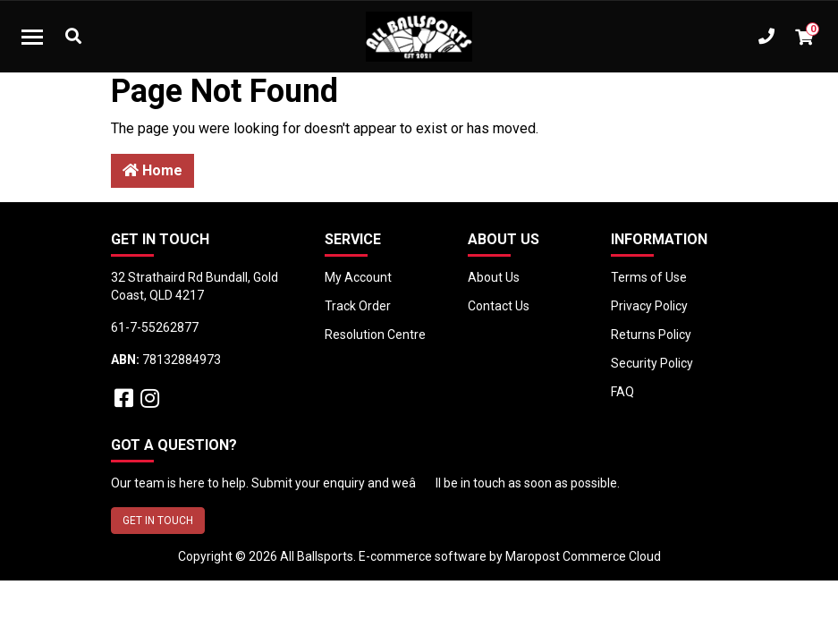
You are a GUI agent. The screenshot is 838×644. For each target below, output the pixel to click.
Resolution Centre (375, 335)
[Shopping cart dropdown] (804, 37)
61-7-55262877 (155, 327)
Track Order (358, 306)
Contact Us (499, 306)
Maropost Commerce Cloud (583, 556)
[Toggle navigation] (32, 37)
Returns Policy (651, 335)
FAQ (622, 392)
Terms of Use (649, 277)
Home (152, 170)
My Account (358, 277)
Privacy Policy (649, 306)
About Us (494, 277)
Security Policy (652, 363)
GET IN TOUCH (158, 521)
